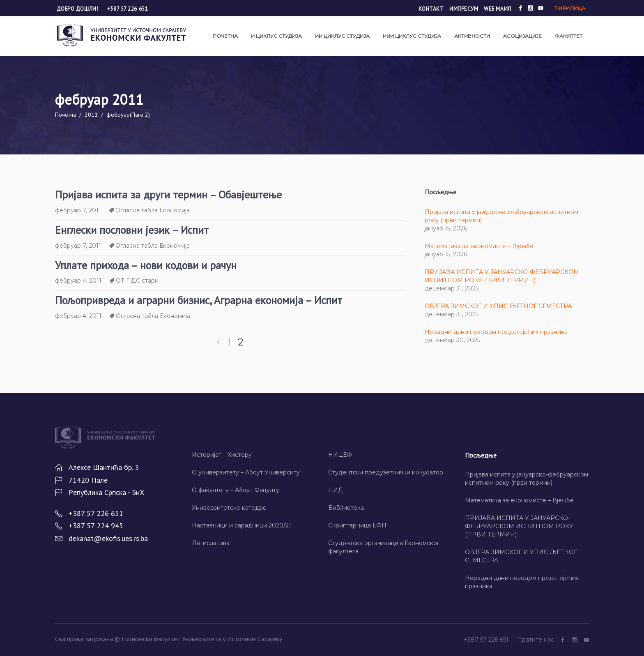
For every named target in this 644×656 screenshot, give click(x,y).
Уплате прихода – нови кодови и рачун (146, 265)
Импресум (464, 9)
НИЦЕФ (340, 455)
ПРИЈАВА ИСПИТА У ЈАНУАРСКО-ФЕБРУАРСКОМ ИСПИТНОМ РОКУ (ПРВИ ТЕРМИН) (519, 526)
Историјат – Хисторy (222, 455)
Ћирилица (570, 8)
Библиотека (346, 508)
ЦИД (336, 490)
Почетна (66, 115)
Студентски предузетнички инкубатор (386, 472)
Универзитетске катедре (229, 508)
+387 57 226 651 (128, 9)
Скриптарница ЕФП (357, 525)
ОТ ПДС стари (137, 281)
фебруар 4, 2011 (78, 281)
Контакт (431, 9)
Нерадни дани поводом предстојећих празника (496, 332)
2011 (91, 115)
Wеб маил (497, 9)
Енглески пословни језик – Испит (132, 230)
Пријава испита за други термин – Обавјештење (168, 194)
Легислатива (211, 543)
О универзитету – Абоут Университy (246, 472)
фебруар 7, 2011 (78, 210)
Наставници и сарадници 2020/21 (241, 525)
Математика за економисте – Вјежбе (479, 246)
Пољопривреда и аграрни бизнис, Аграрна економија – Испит (199, 300)
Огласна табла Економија (153, 210)
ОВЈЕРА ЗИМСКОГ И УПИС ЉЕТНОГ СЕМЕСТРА (498, 306)
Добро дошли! (78, 9)
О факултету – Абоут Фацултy (236, 490)
